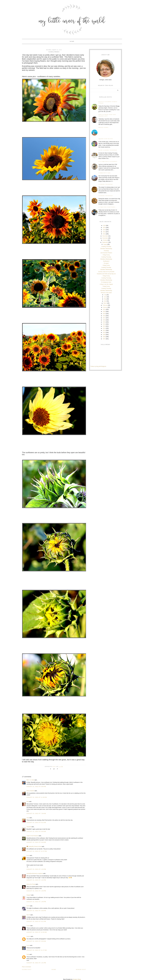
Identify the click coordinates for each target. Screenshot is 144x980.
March (105, 303)
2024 (104, 230)
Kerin (28, 856)
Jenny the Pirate (31, 884)
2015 (104, 322)
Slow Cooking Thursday (108, 150)
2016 (104, 320)
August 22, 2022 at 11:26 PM (37, 797)
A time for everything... (108, 207)
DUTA (28, 906)
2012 (104, 328)
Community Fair (104, 173)
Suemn (28, 936)
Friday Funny (103, 128)
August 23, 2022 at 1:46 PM (36, 902)
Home (72, 41)
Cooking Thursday (106, 184)
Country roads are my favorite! (106, 272)
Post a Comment (26, 967)
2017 (104, 318)
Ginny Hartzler (30, 791)
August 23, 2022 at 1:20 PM (36, 869)
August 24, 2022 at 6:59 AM (36, 941)
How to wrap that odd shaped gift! (107, 115)
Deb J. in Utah (30, 780)
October (105, 240)
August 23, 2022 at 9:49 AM (36, 842)
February (105, 305)
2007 (104, 339)
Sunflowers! (106, 261)
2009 (104, 335)
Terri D (28, 915)
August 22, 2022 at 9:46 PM (36, 787)
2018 (104, 316)
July (105, 295)
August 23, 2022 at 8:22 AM (36, 823)
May (105, 299)
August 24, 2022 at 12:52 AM (37, 932)
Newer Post (81, 970)
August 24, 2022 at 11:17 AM (37, 950)
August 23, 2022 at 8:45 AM (36, 832)
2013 (104, 326)
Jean (28, 818)
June (105, 297)
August (105, 244)
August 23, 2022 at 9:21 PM (36, 921)
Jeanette (29, 827)
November (105, 238)
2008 (104, 337)
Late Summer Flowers (106, 253)
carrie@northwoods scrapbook (35, 873)
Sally (28, 954)
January (105, 307)
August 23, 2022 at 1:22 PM (36, 880)
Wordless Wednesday (106, 249)
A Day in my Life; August (106, 284)
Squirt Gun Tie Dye (106, 139)
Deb (28, 802)
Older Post (27, 970)
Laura (28, 945)
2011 (104, 330)
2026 (104, 226)
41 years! (106, 263)
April (105, 301)
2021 (104, 309)
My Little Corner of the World (72, 21)
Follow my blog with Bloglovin (98, 366)
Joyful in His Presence (32, 836)
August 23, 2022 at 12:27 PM (37, 851)
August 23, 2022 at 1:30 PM (36, 891)
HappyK (29, 895)
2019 (104, 314)
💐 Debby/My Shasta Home (34, 847)
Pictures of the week (106, 293)
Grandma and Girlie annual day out (106, 274)
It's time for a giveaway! (108, 162)
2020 (104, 312)
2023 (104, 232)
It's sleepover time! (106, 282)
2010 (104, 333)
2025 (104, 228)
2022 (104, 234)
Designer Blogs (77, 979)
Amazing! (106, 251)
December (105, 236)
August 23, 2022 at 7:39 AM (36, 814)
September (105, 242)
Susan (28, 926)
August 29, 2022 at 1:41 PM (36, 963)
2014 (104, 324)
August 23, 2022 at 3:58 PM (36, 911)
